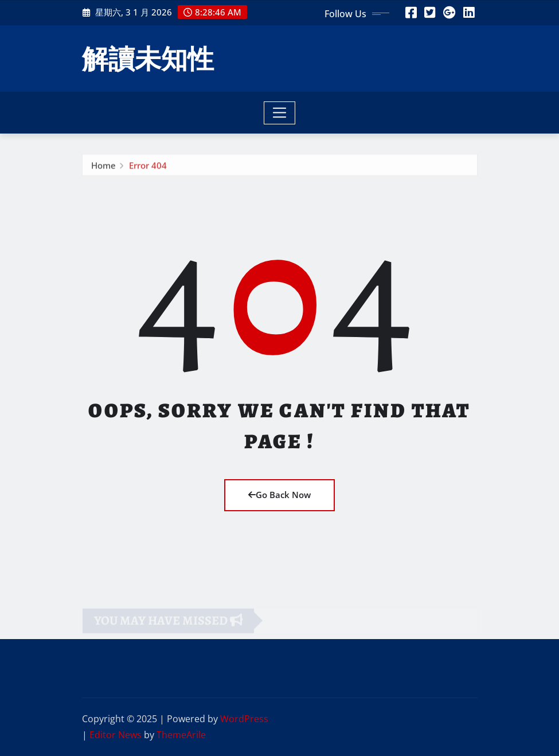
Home (103, 167)
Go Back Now (279, 495)
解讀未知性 (148, 58)
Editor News (116, 735)
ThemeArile (181, 735)
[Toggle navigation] (279, 113)
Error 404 (148, 167)
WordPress (244, 719)
